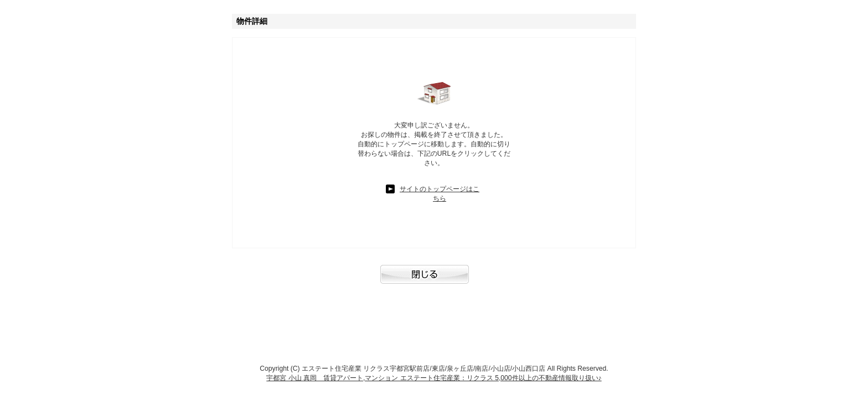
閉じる (434, 280)
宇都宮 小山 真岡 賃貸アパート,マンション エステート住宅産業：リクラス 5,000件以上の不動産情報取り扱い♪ (434, 378)
